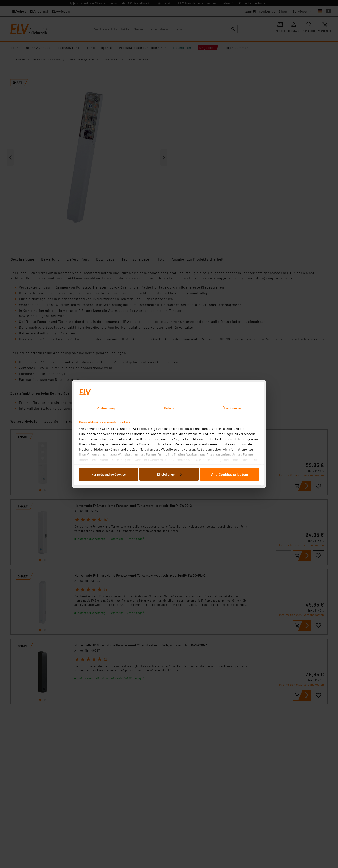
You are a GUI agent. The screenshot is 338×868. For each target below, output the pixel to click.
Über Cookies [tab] (232, 408)
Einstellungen (169, 474)
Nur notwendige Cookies (109, 474)
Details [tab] (169, 408)
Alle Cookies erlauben (230, 474)
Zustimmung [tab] (106, 408)
